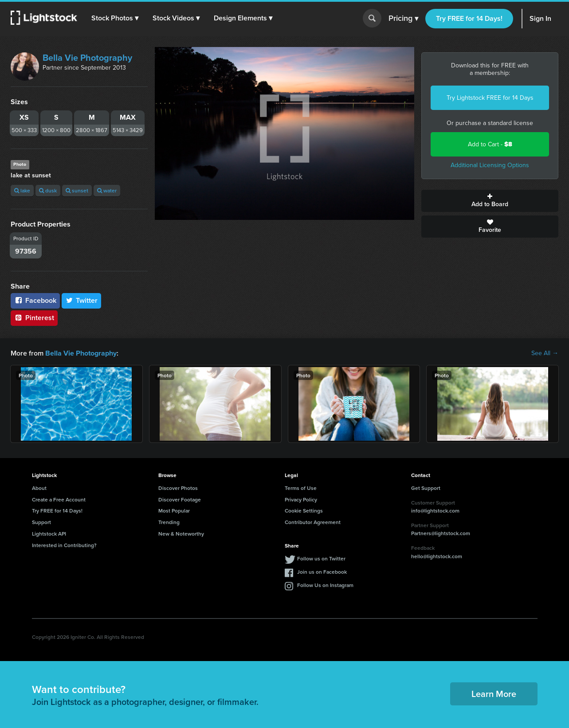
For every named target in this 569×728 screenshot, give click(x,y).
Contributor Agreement (313, 522)
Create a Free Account (59, 499)
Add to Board (490, 201)
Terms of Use (301, 488)
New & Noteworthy (181, 534)
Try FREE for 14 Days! (469, 18)
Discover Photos (178, 488)
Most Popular (174, 511)
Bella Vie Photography (87, 58)
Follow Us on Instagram (325, 585)
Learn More (494, 694)
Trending (169, 522)
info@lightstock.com (435, 511)
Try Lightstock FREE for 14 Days (490, 98)
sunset (77, 190)
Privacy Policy (301, 499)
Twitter (82, 300)
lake (22, 190)
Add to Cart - (490, 144)
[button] (115, 18)
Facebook (35, 300)
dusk (48, 190)
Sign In (540, 18)
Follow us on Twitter (321, 558)
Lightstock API (49, 534)
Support (41, 522)
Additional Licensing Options (490, 165)
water (107, 190)
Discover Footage (180, 499)
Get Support (426, 488)
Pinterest (34, 318)
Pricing (403, 19)
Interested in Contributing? (64, 545)
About (39, 488)
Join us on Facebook (322, 572)
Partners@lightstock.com (441, 533)
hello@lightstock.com (437, 556)
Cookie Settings (304, 511)
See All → (545, 353)
